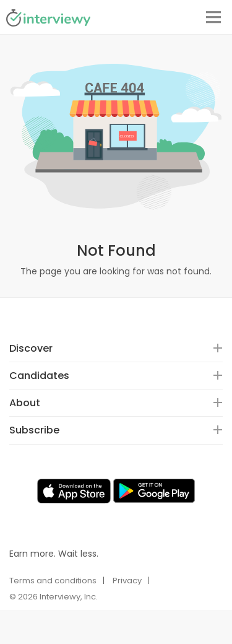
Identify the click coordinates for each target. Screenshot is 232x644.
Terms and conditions (53, 581)
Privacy (127, 581)
